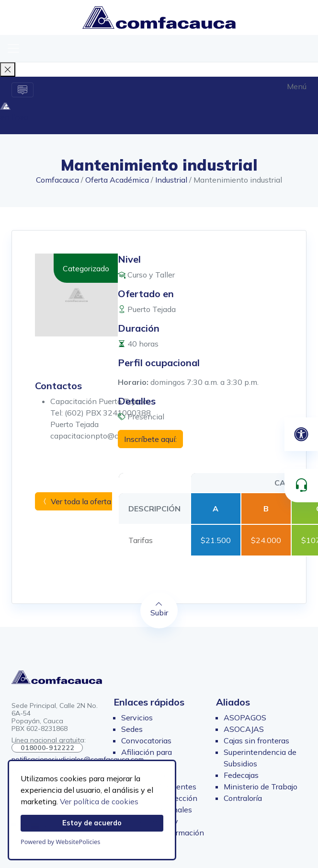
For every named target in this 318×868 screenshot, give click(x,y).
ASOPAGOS (245, 718)
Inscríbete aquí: (150, 439)
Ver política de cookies (99, 801)
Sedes (132, 729)
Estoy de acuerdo (92, 823)
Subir (159, 609)
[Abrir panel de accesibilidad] (301, 434)
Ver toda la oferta (76, 501)
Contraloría (243, 798)
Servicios (137, 718)
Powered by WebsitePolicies (60, 842)
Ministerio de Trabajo (261, 787)
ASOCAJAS (244, 729)
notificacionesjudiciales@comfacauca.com (78, 759)
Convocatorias (146, 741)
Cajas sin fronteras (256, 741)
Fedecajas (241, 775)
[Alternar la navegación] (23, 90)
